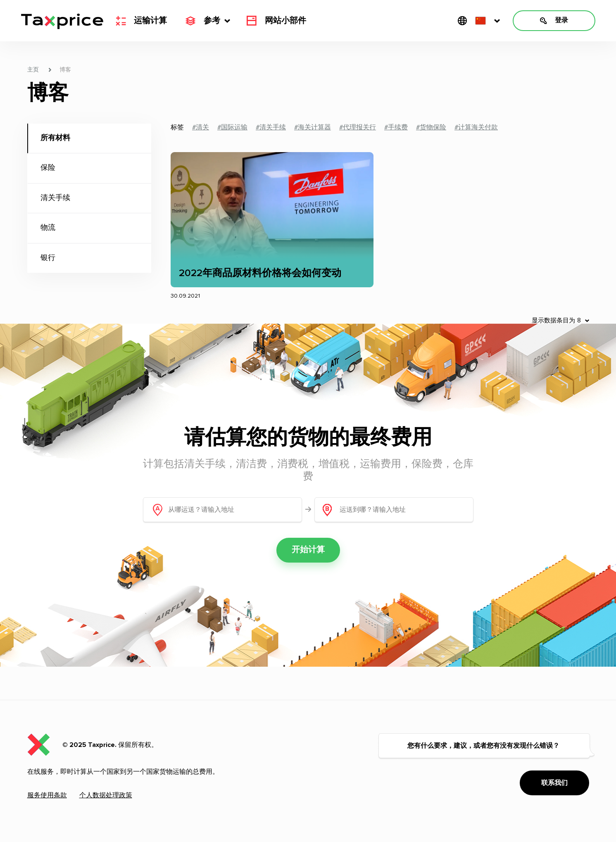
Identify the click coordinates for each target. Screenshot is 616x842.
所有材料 (55, 138)
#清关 (201, 127)
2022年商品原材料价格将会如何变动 (260, 273)
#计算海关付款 (476, 127)
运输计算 (141, 21)
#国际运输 (232, 127)
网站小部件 (276, 21)
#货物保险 (431, 127)
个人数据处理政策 (106, 795)
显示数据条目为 (553, 321)
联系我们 (554, 783)
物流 (48, 228)
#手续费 (396, 127)
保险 (48, 168)
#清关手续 (271, 127)
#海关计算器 (313, 127)
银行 (48, 258)
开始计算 (308, 550)
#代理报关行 (358, 127)
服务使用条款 (47, 795)
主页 (33, 70)
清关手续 (55, 198)
